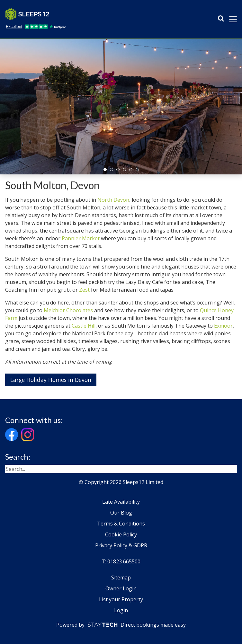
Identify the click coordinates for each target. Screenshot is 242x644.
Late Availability (121, 502)
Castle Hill (84, 326)
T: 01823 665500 (121, 561)
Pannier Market (81, 238)
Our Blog (121, 513)
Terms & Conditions (121, 524)
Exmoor (223, 326)
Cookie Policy (121, 534)
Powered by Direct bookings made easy (121, 625)
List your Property (121, 599)
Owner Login (121, 588)
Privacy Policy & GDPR (121, 545)
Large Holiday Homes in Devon (51, 380)
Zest (84, 290)
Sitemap (121, 578)
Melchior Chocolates (68, 310)
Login (121, 610)
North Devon (113, 200)
